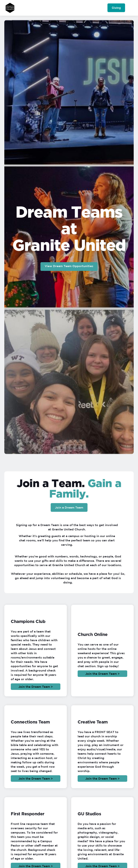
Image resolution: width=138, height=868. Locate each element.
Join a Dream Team (69, 507)
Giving (116, 8)
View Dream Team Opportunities (69, 266)
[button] (130, 8)
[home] (10, 8)
